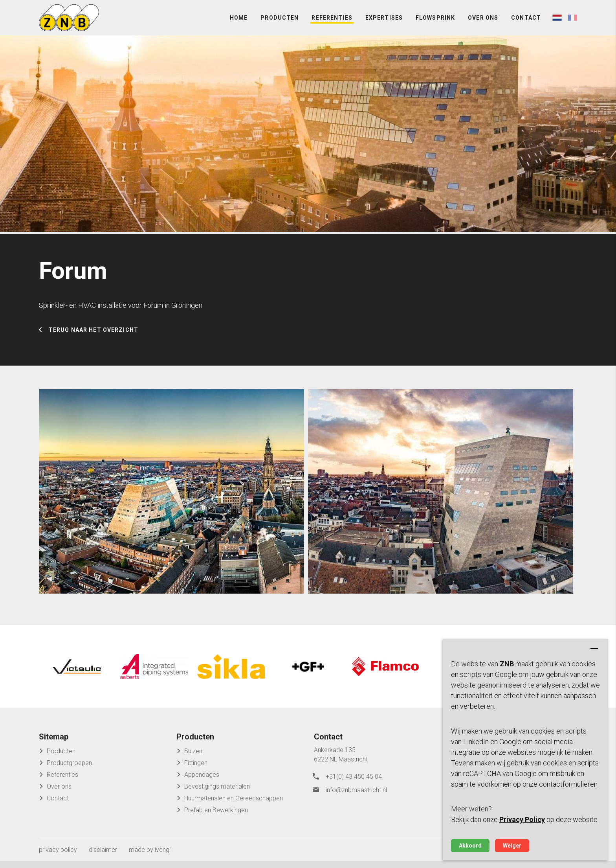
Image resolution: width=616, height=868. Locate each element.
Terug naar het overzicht (93, 340)
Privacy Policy (522, 819)
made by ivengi (150, 856)
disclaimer (103, 856)
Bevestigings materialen (217, 793)
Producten (280, 24)
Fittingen (196, 770)
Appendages (202, 781)
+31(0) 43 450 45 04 (354, 782)
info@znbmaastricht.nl (356, 794)
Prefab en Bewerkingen (216, 817)
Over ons (483, 24)
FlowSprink (435, 24)
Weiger (512, 846)
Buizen (193, 758)
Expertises (384, 24)
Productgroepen (69, 770)
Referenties (332, 24)
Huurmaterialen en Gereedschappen (234, 805)
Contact (526, 24)
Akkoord (470, 846)
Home (239, 24)
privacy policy (58, 856)
